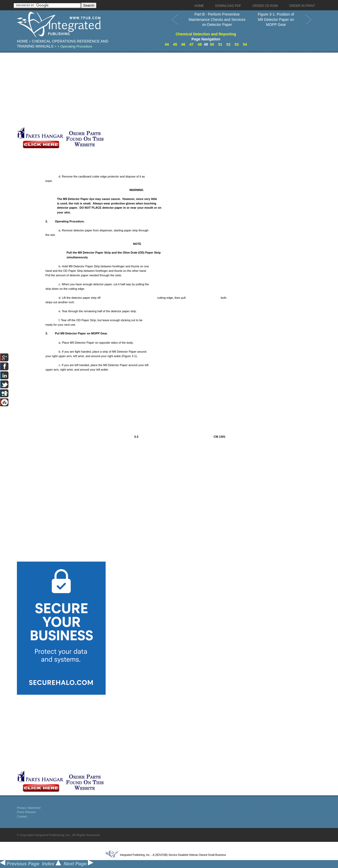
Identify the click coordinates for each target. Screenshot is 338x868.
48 (200, 44)
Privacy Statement (29, 808)
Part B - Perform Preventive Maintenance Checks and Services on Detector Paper (217, 19)
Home (22, 41)
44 (167, 44)
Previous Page (20, 864)
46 (183, 44)
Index (51, 864)
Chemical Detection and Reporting (206, 34)
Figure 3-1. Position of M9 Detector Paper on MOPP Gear (276, 19)
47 (191, 44)
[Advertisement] (129, 90)
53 (237, 44)
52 (228, 44)
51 (220, 44)
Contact (22, 816)
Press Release (26, 812)
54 (245, 44)
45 (175, 44)
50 (212, 44)
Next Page (78, 864)
